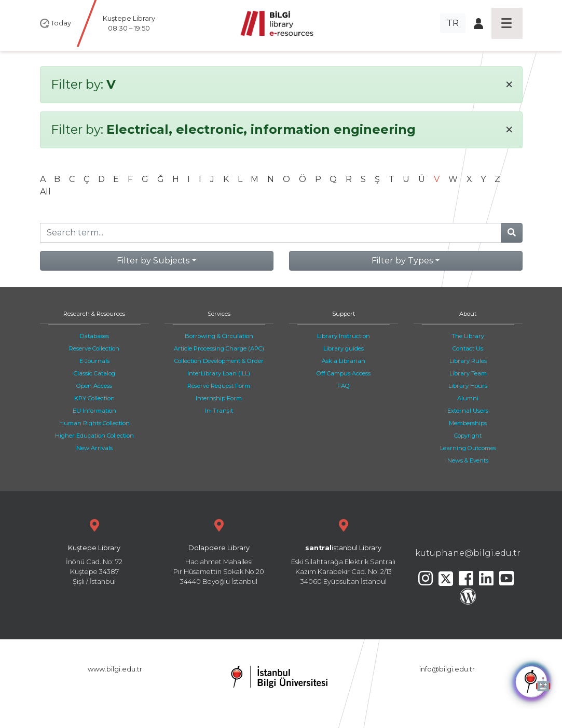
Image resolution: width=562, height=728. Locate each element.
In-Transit (219, 411)
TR (453, 23)
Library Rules (468, 361)
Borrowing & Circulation (219, 336)
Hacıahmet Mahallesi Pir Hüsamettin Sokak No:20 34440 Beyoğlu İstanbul (219, 551)
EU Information (94, 411)
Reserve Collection (94, 348)
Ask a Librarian (344, 361)
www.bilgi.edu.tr (115, 669)
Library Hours (468, 386)
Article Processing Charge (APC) (219, 348)
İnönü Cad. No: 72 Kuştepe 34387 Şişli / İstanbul (94, 551)
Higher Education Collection (94, 436)
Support (344, 314)
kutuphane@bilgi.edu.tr (468, 553)
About (468, 314)
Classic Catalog (94, 373)
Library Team (468, 373)
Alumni (468, 398)
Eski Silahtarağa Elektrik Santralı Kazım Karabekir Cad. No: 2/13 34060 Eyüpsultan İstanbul (344, 551)
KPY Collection (94, 398)
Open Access (94, 386)
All (45, 192)
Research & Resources (94, 314)
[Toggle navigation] (507, 23)
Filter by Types (402, 261)
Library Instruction (344, 336)
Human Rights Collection (94, 423)
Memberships (468, 423)
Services (219, 314)
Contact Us (468, 348)
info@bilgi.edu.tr (447, 669)
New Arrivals (94, 448)
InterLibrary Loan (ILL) (219, 373)
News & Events (468, 460)
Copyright (468, 436)
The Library (468, 336)
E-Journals (94, 361)
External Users (468, 411)
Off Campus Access (344, 373)
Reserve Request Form (219, 386)
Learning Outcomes (468, 448)
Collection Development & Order (219, 361)
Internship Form (219, 398)
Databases (94, 336)
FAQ (344, 386)
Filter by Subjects (153, 261)
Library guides (344, 348)
